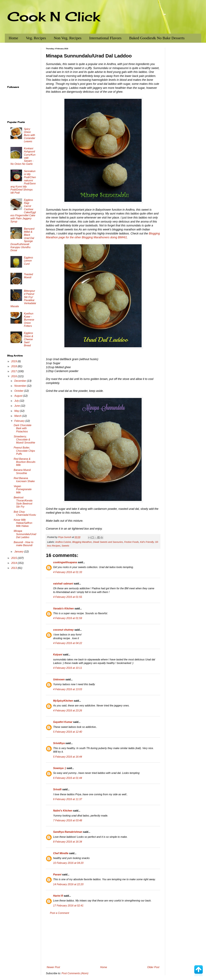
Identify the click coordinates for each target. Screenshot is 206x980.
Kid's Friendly (147, 542)
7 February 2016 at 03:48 (68, 820)
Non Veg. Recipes (68, 38)
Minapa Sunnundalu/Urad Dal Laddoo (25, 534)
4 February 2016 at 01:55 (68, 597)
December (21, 381)
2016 (14, 376)
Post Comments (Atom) (75, 973)
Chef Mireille (61, 853)
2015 (14, 558)
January (19, 552)
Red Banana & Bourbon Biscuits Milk (25, 462)
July (17, 401)
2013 (14, 568)
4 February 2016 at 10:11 (68, 668)
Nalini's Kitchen (63, 811)
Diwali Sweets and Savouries (108, 542)
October (19, 391)
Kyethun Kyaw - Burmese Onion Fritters (29, 320)
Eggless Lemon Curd (28, 261)
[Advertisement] (103, 940)
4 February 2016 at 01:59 (68, 618)
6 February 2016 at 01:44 (68, 778)
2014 (14, 563)
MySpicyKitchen (63, 701)
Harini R (58, 896)
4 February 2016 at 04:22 (68, 643)
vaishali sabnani (63, 584)
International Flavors (105, 38)
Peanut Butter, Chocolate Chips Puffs (24, 451)
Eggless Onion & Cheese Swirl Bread (28, 339)
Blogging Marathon (82, 542)
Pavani (57, 875)
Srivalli (57, 789)
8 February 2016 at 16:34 (68, 842)
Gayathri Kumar (63, 722)
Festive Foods (131, 542)
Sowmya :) (60, 768)
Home (13, 38)
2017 (14, 371)
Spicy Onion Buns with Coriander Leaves (29, 135)
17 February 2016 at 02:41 (68, 906)
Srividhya (59, 743)
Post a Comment (59, 913)
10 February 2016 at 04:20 (68, 863)
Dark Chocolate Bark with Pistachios (23, 428)
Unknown (59, 679)
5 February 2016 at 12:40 (68, 732)
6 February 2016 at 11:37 (68, 799)
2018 (14, 366)
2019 (14, 361)
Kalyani (58, 655)
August (19, 396)
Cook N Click (54, 16)
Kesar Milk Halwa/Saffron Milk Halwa (23, 523)
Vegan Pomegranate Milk (23, 489)
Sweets (65, 546)
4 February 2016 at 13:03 (68, 689)
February (20, 421)
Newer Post (53, 967)
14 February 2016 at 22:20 (68, 884)
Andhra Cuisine (63, 542)
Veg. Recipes (36, 38)
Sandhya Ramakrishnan (68, 832)
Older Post (153, 967)
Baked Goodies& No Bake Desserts (157, 38)
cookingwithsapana (65, 562)
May (17, 411)
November (21, 386)
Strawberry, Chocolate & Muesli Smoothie (24, 440)
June (17, 406)
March (18, 416)
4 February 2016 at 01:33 (68, 572)
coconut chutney (63, 630)
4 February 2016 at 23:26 (68, 711)
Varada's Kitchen (63, 609)
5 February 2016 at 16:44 (68, 757)
